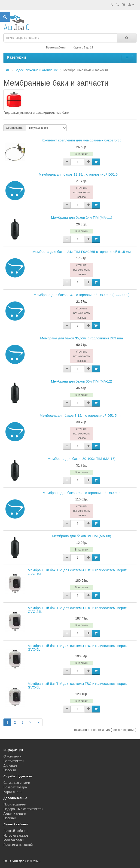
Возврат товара (15, 787)
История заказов (16, 835)
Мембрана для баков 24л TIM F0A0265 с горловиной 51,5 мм (81, 252)
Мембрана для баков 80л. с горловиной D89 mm (81, 493)
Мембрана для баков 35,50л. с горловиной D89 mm (82, 338)
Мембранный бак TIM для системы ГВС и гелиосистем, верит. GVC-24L (77, 610)
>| (38, 722)
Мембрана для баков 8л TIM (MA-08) (82, 536)
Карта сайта (12, 792)
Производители (15, 804)
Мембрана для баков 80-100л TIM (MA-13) (82, 459)
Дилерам (10, 766)
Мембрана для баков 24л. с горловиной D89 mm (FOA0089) (81, 295)
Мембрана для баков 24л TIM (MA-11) (82, 217)
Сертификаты (14, 761)
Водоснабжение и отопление (36, 70)
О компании (12, 756)
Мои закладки (14, 840)
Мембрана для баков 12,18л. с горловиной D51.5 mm (82, 174)
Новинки (10, 818)
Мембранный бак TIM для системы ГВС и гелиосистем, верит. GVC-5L (77, 648)
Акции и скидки (15, 814)
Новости (10, 770)
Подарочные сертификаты (23, 809)
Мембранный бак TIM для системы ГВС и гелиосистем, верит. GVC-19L (77, 572)
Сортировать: (15, 128)
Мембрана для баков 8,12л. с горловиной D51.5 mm (82, 415)
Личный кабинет (16, 831)
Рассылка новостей (18, 845)
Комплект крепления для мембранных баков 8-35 (82, 140)
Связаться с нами (17, 783)
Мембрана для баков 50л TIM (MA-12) (82, 381)
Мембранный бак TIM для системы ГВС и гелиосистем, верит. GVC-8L (77, 685)
